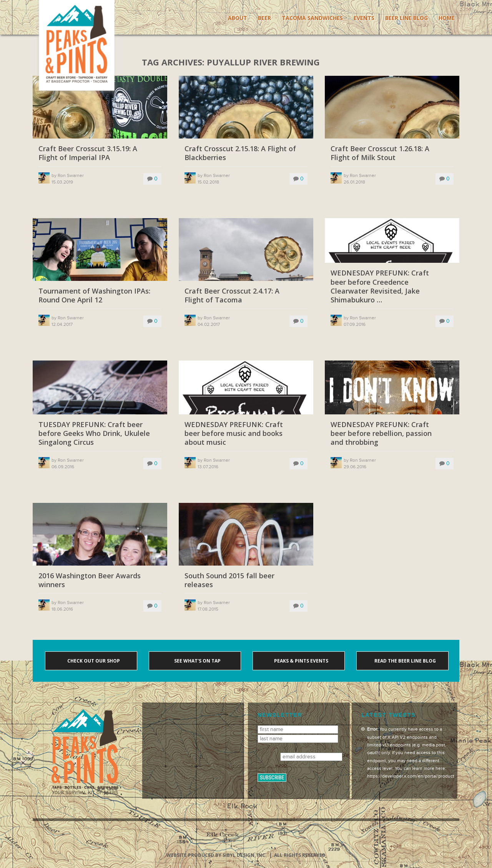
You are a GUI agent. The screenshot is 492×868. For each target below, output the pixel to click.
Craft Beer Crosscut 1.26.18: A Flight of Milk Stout (380, 153)
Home (447, 18)
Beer (264, 18)
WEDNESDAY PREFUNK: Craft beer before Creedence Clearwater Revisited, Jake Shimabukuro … (380, 286)
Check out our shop (93, 661)
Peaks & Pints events (301, 661)
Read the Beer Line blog (405, 661)
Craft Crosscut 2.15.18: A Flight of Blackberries (240, 153)
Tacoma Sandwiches (312, 18)
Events (364, 18)
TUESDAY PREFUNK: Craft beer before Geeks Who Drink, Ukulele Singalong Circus (94, 434)
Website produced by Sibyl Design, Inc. (217, 855)
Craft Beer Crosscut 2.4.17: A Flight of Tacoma (232, 295)
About (238, 18)
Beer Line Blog (406, 18)
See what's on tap (197, 661)
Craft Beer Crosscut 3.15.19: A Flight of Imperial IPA (88, 153)
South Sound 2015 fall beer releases (229, 580)
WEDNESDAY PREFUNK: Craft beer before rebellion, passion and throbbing (381, 434)
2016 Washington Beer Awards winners (90, 580)
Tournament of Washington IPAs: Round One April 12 (94, 295)
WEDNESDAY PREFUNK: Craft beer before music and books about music (234, 434)
